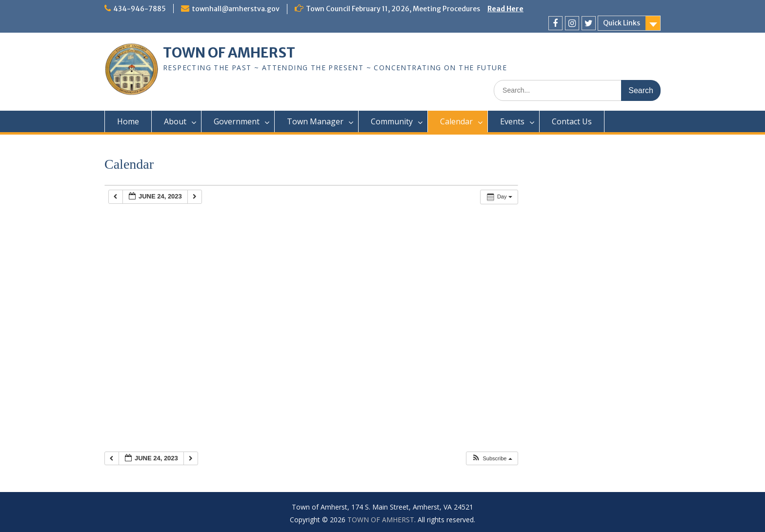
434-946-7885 (140, 9)
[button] (492, 459)
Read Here (505, 9)
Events (512, 121)
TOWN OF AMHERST (229, 53)
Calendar (456, 121)
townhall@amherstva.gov (236, 9)
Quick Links (622, 23)
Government (237, 121)
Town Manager (315, 121)
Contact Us (572, 121)
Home (128, 121)
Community (392, 121)
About (175, 121)
